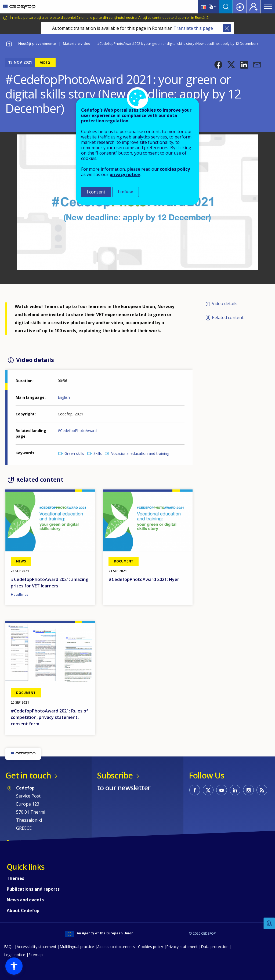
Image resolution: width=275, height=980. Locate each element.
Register (254, 7)
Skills (98, 453)
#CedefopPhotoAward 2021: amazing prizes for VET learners (50, 583)
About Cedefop (23, 910)
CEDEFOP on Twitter (208, 790)
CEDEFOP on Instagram (248, 790)
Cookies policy (151, 947)
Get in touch (28, 775)
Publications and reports (33, 889)
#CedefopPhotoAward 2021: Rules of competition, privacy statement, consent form (49, 717)
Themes (15, 878)
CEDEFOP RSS (262, 790)
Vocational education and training (140, 453)
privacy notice (125, 174)
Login (240, 7)
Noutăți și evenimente (37, 43)
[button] (218, 65)
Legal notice (15, 955)
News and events (25, 900)
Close (227, 28)
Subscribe (115, 775)
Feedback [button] (269, 924)
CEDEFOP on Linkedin (235, 790)
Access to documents (116, 947)
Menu (268, 7)
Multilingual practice (77, 947)
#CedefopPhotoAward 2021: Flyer (144, 579)
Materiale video (77, 43)
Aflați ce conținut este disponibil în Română (173, 17)
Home (9, 43)
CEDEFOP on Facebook (195, 790)
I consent (96, 192)
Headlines (19, 594)
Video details (225, 303)
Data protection (215, 947)
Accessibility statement (37, 947)
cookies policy (175, 169)
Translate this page (193, 28)
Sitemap (36, 955)
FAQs (9, 947)
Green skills (74, 453)
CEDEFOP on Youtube (222, 790)
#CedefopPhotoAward (77, 431)
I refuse (126, 192)
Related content (228, 317)
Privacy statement (182, 947)
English (64, 397)
